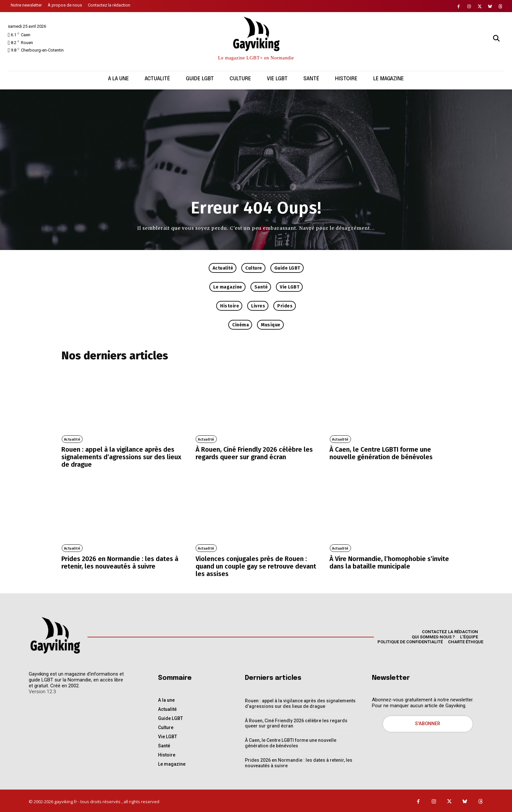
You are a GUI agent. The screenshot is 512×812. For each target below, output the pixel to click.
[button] (496, 38)
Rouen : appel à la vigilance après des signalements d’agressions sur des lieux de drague (121, 457)
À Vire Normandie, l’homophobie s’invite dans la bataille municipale (389, 562)
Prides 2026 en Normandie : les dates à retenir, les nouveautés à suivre (120, 562)
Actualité (72, 439)
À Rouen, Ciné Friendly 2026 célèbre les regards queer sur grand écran (254, 453)
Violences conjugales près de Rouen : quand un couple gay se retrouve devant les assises (256, 566)
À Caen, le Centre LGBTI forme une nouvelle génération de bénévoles (381, 453)
